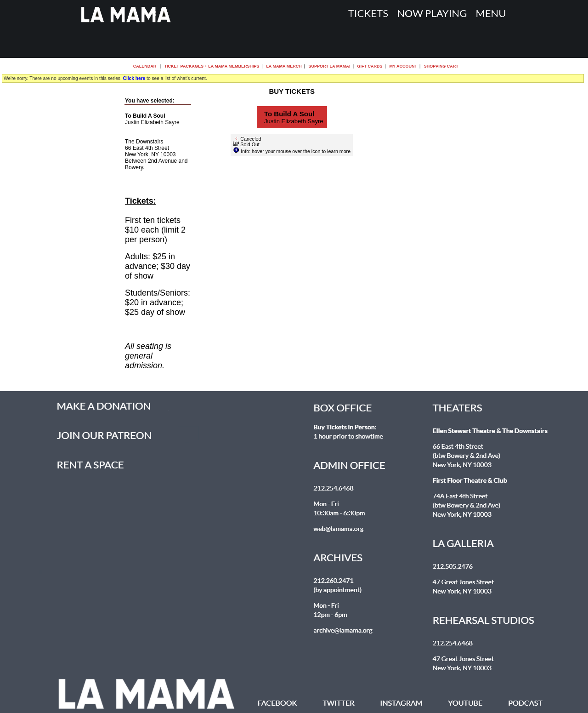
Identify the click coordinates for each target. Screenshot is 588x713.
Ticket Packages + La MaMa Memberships (212, 66)
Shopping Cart (441, 66)
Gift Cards (370, 66)
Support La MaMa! (330, 66)
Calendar (145, 66)
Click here (134, 78)
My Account (403, 66)
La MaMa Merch (284, 66)
